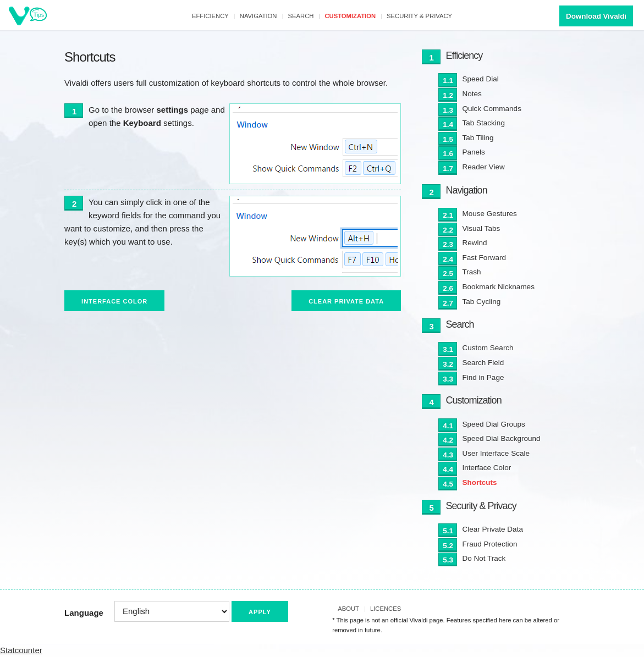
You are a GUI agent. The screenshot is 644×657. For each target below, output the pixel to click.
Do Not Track (484, 558)
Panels (474, 152)
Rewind (475, 243)
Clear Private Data (346, 301)
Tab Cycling (482, 302)
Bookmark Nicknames (499, 287)
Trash (472, 272)
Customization (350, 16)
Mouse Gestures (490, 214)
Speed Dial (481, 79)
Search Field (483, 363)
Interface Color (114, 301)
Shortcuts (480, 482)
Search (301, 16)
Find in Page (483, 377)
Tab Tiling (478, 138)
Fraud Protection (490, 544)
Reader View (484, 167)
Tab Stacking (484, 123)
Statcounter (21, 650)
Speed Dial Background (502, 438)
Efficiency (210, 16)
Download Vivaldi (596, 16)
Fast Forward (485, 258)
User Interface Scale (496, 453)
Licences (386, 609)
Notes (472, 94)
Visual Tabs (481, 228)
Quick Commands (492, 109)
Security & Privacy (419, 16)
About (348, 609)
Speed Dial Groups (494, 424)
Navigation (258, 16)
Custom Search (488, 348)
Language (84, 613)
